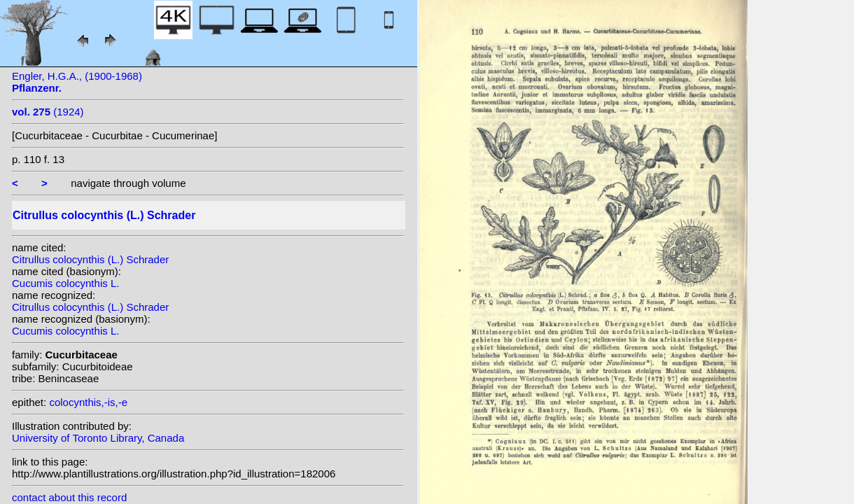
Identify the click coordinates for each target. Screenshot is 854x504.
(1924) (48, 112)
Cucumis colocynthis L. (65, 283)
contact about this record (69, 497)
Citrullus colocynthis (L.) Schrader (90, 259)
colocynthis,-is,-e (88, 402)
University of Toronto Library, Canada (98, 438)
